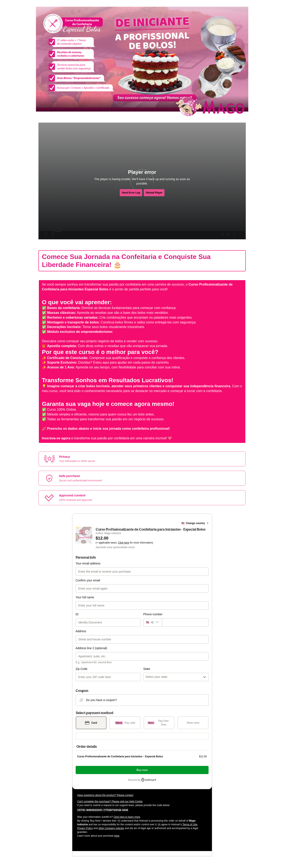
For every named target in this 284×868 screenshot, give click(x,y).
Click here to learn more (127, 817)
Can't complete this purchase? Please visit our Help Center (110, 801)
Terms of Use (190, 824)
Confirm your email (88, 580)
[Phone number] (185, 622)
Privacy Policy (85, 828)
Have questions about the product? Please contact (105, 795)
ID (77, 614)
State (147, 669)
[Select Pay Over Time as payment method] (159, 723)
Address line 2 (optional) (91, 648)
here (117, 836)
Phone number (153, 614)
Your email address (88, 563)
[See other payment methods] (193, 723)
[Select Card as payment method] (91, 723)
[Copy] (103, 810)
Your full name (85, 597)
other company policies (111, 828)
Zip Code (82, 669)
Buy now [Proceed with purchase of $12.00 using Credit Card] (142, 770)
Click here (124, 543)
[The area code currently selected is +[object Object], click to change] (153, 622)
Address (81, 631)
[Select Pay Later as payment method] (125, 723)
